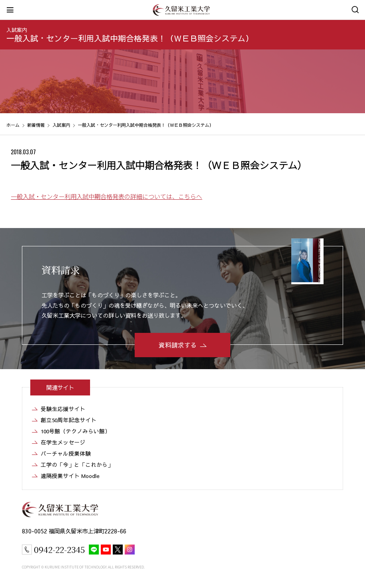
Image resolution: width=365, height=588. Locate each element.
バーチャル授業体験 (66, 453)
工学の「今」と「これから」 (77, 465)
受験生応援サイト (63, 409)
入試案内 (17, 30)
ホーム (13, 125)
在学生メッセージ (63, 442)
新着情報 (36, 125)
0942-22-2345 (59, 549)
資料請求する (178, 345)
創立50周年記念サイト (69, 420)
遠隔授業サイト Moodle (70, 476)
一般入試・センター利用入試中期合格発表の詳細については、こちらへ (106, 196)
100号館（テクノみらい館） (76, 431)
